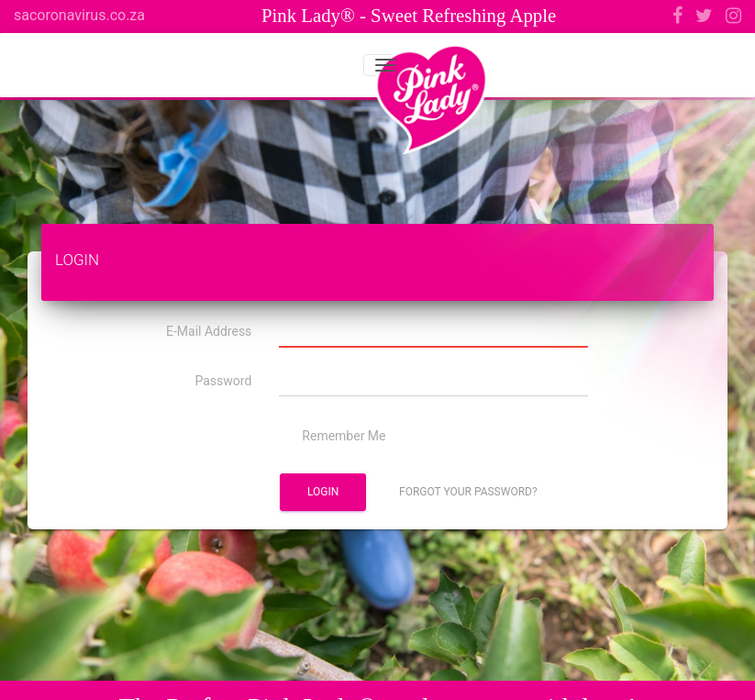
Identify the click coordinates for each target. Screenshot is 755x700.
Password (223, 381)
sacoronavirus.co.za (79, 15)
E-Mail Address (209, 331)
